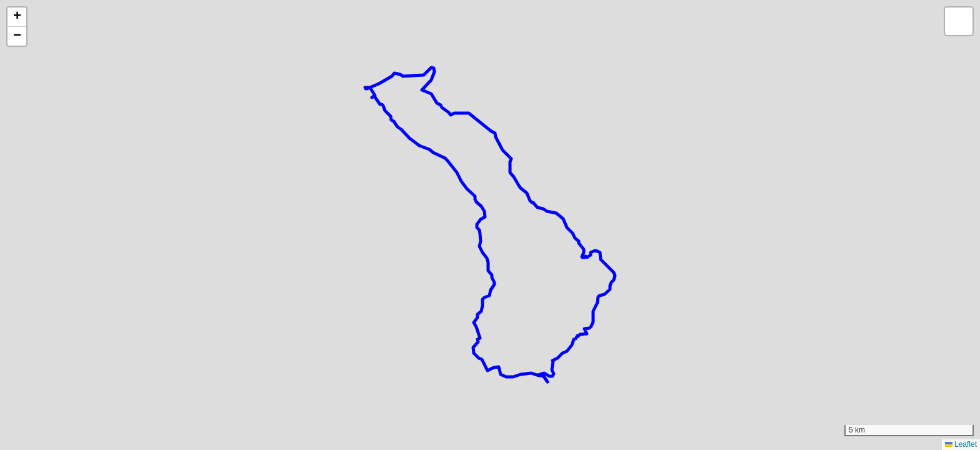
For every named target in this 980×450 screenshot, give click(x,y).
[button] (17, 17)
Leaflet (961, 444)
